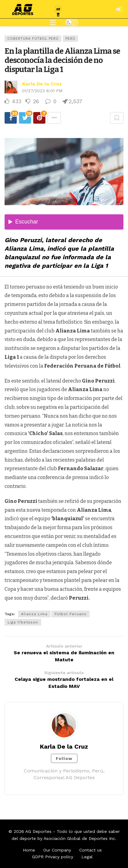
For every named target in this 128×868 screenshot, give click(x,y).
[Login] (119, 9)
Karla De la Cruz (42, 84)
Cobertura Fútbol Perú (33, 39)
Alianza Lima (34, 614)
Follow (64, 758)
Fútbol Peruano (71, 614)
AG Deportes (38, 831)
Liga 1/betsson (23, 622)
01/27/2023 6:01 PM (42, 91)
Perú (70, 39)
